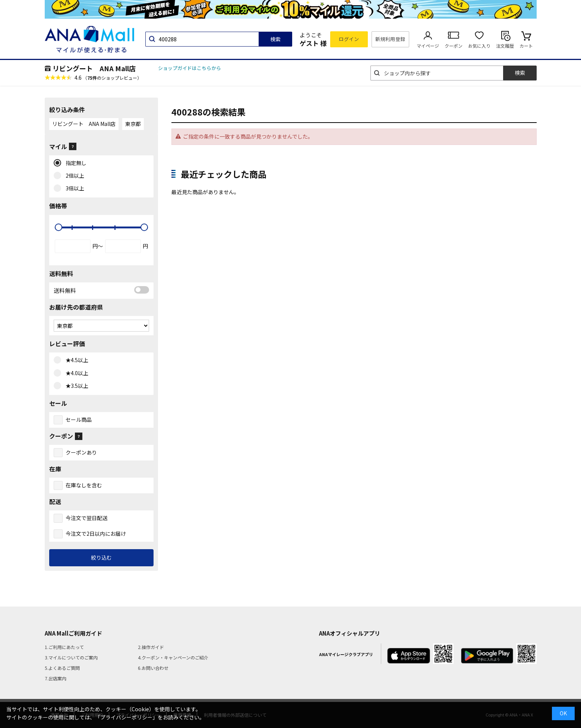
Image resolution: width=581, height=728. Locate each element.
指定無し (74, 163)
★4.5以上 (75, 360)
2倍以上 (73, 176)
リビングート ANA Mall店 (94, 68)
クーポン (454, 46)
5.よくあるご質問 (62, 668)
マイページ (428, 46)
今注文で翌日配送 (86, 518)
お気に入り (479, 46)
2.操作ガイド (151, 647)
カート (526, 46)
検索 (275, 39)
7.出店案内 (56, 678)
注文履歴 (505, 46)
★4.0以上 (75, 373)
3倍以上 (73, 189)
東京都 (133, 124)
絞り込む (101, 557)
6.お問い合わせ (153, 668)
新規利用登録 (390, 39)
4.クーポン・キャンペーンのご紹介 (173, 657)
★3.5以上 (75, 386)
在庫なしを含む (84, 485)
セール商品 (79, 420)
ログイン (349, 39)
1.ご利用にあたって (64, 647)
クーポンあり (81, 452)
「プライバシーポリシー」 (126, 717)
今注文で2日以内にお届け (96, 534)
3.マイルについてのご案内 (71, 657)
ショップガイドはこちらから (190, 68)
